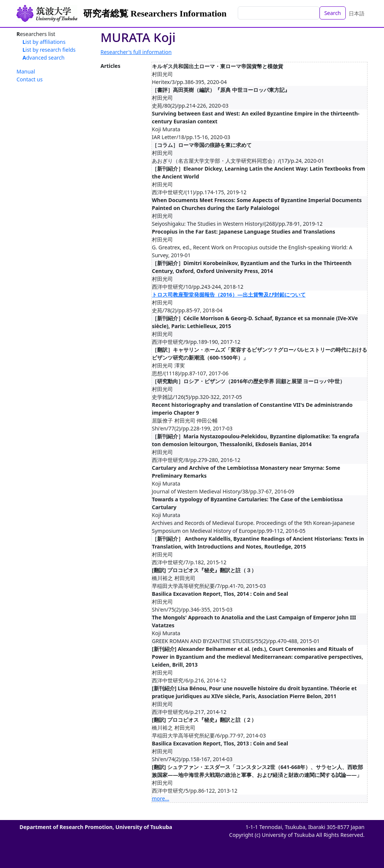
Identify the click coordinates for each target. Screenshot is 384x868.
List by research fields (49, 50)
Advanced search (43, 58)
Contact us (30, 79)
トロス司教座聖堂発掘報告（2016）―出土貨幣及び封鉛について (229, 295)
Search (333, 13)
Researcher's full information (136, 52)
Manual (26, 71)
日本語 (357, 13)
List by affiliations (44, 42)
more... (160, 798)
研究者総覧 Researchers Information (155, 13)
